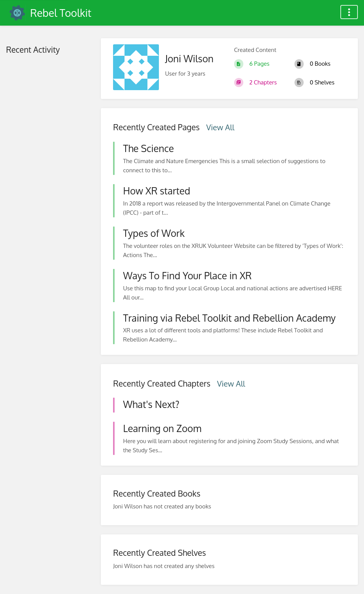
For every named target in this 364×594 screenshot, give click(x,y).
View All (220, 127)
